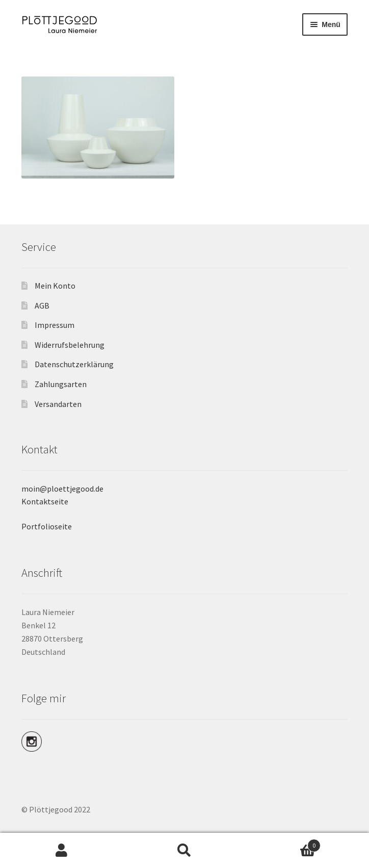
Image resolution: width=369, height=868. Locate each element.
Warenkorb (284, 843)
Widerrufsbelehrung (70, 345)
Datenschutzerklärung (74, 364)
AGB (42, 305)
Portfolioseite (47, 526)
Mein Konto (55, 286)
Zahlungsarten (61, 384)
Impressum (55, 325)
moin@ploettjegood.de (62, 489)
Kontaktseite (45, 501)
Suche (184, 851)
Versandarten (58, 404)
